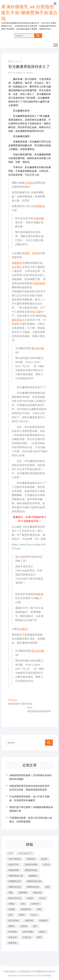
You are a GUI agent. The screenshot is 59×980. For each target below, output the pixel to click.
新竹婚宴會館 (37, 283)
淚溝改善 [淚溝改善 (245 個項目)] (35, 904)
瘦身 (35, 253)
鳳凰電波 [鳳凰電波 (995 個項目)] (13, 943)
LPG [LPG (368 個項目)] (10, 853)
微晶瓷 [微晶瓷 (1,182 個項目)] (44, 859)
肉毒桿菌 (39, 218)
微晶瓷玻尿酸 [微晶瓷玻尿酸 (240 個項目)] (31, 865)
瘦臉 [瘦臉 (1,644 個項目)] (39, 909)
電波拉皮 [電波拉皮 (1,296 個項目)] (13, 937)
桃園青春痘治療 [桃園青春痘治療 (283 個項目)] (34, 881)
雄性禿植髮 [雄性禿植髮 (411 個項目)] (28, 932)
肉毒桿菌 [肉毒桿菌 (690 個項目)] (29, 920)
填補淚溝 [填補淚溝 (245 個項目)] (31, 859)
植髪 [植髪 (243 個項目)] (47, 887)
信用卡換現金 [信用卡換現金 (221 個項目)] (15, 859)
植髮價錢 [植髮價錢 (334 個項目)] (23, 893)
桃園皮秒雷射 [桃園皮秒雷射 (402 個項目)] (31, 870)
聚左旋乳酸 (38, 348)
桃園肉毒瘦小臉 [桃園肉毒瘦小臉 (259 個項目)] (16, 876)
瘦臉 (41, 594)
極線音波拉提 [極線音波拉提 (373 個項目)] (15, 898)
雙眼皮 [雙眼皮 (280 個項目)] (42, 932)
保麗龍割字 (18, 263)
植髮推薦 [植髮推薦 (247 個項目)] (37, 893)
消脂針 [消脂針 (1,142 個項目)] (12, 904)
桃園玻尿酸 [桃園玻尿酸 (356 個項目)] (14, 870)
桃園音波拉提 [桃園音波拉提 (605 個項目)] (15, 887)
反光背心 (17, 267)
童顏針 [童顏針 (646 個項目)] (22, 915)
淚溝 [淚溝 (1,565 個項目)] (23, 904)
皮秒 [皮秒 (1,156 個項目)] (11, 915)
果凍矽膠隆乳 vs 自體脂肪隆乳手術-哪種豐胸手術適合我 (29, 13)
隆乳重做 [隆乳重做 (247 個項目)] (13, 932)
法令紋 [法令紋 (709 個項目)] (42, 898)
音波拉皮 (30, 183)
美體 (27, 253)
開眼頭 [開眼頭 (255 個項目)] (12, 926)
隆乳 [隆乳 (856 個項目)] (35, 926)
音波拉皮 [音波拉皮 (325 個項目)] (27, 937)
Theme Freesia (26, 976)
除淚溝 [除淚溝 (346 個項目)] (24, 926)
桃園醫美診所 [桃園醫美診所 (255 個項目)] (15, 881)
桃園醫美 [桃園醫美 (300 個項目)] (33, 876)
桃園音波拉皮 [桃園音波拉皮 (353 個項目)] (33, 887)
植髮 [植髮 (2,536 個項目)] (11, 893)
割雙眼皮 (40, 206)
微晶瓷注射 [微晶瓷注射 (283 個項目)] (14, 865)
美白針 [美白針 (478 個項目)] (34, 915)
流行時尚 (30, 73)
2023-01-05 (15, 62)
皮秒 (23, 557)
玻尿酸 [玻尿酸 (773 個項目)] (12, 909)
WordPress (46, 976)
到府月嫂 (35, 312)
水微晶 (23, 629)
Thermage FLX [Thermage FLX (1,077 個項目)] (25, 853)
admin (19, 73)
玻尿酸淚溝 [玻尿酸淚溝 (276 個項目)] (26, 909)
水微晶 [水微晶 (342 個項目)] (30, 898)
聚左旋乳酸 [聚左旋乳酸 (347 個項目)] (14, 920)
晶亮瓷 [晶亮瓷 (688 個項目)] (46, 865)
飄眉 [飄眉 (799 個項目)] (39, 937)
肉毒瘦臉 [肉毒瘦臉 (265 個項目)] (43, 920)
